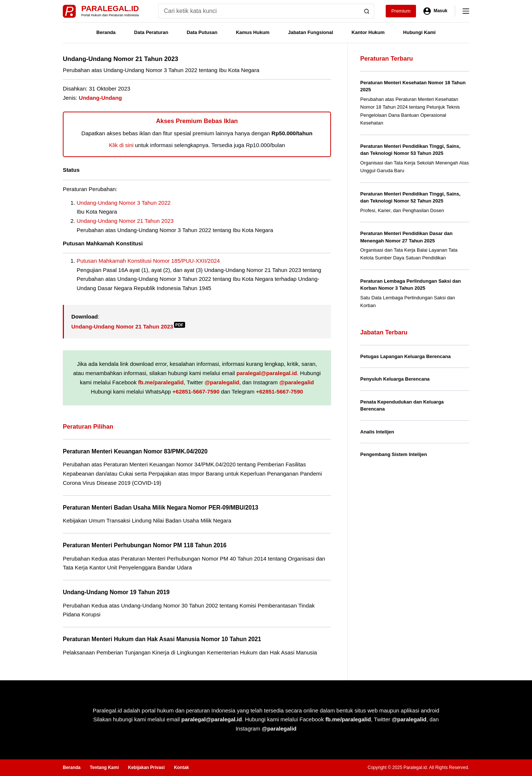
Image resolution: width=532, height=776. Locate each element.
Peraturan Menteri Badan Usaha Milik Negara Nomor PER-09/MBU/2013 (161, 508)
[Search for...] (259, 11)
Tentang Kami (104, 768)
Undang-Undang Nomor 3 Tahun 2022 (124, 203)
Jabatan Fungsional (310, 32)
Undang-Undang (100, 98)
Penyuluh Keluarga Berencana (395, 379)
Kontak (182, 768)
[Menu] (466, 11)
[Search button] (367, 11)
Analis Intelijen (377, 432)
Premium (401, 11)
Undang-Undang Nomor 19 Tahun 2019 (116, 592)
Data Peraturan (151, 32)
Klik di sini (121, 145)
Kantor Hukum (368, 32)
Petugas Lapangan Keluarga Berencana (405, 356)
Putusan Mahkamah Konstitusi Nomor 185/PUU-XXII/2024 (149, 261)
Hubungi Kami (419, 32)
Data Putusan (202, 32)
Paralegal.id (110, 8)
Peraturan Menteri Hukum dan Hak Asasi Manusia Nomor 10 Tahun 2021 (162, 639)
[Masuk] (435, 11)
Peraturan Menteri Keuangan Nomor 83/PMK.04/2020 (135, 451)
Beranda (106, 32)
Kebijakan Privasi (146, 768)
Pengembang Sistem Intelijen (394, 454)
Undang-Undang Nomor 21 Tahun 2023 (125, 221)
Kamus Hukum (253, 32)
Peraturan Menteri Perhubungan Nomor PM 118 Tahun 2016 (145, 545)
